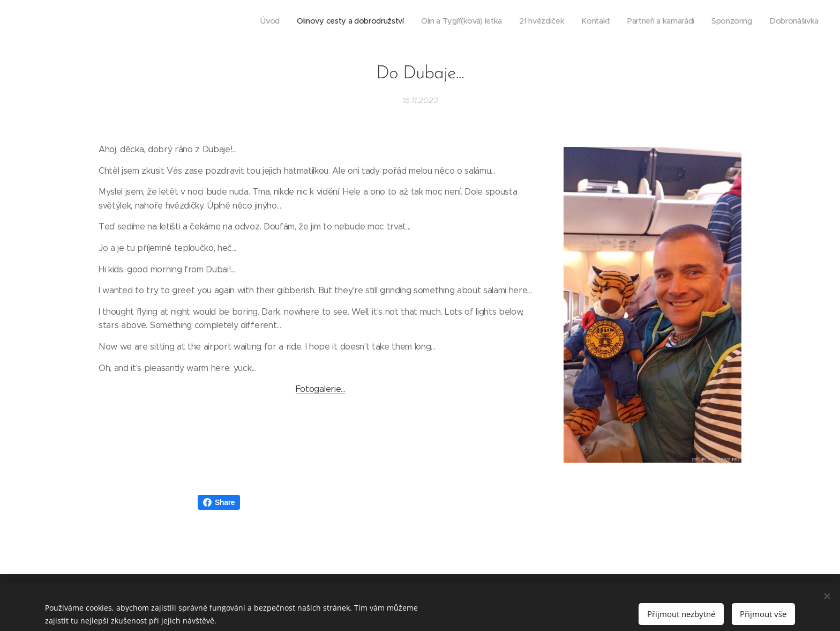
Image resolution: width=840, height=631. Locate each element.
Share (219, 502)
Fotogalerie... (321, 389)
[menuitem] (702, 22)
